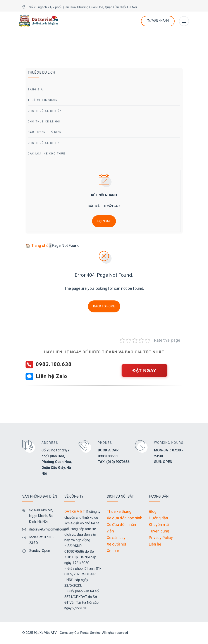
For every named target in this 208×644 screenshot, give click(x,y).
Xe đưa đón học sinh (125, 518)
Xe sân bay (116, 538)
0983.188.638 (54, 364)
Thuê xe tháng (119, 511)
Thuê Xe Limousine (44, 100)
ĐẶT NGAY (144, 371)
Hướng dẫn (158, 518)
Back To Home (104, 306)
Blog (153, 511)
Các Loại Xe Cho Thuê (46, 154)
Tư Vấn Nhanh (158, 21)
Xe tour (113, 551)
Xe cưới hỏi (116, 544)
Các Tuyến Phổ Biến (45, 132)
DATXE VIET (75, 511)
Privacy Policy (161, 538)
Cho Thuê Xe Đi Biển (45, 111)
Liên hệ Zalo (52, 376)
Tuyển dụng (159, 531)
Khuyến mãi (159, 525)
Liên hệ (155, 544)
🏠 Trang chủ (37, 245)
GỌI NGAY (104, 221)
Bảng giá (35, 90)
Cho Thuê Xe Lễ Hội (44, 122)
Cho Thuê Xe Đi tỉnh (45, 143)
